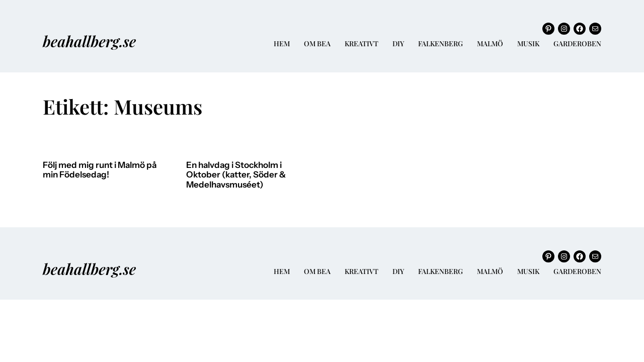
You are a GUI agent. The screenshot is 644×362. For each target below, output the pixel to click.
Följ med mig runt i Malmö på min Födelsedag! (100, 170)
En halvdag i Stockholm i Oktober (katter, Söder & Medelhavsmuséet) (236, 175)
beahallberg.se (89, 41)
